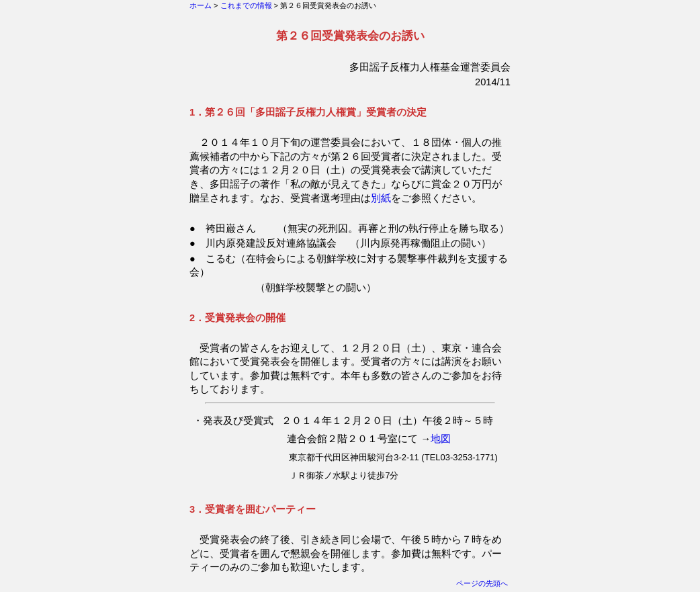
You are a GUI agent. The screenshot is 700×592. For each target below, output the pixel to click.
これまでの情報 (246, 5)
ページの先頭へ (482, 583)
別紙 (381, 198)
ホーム (201, 5)
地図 (441, 439)
